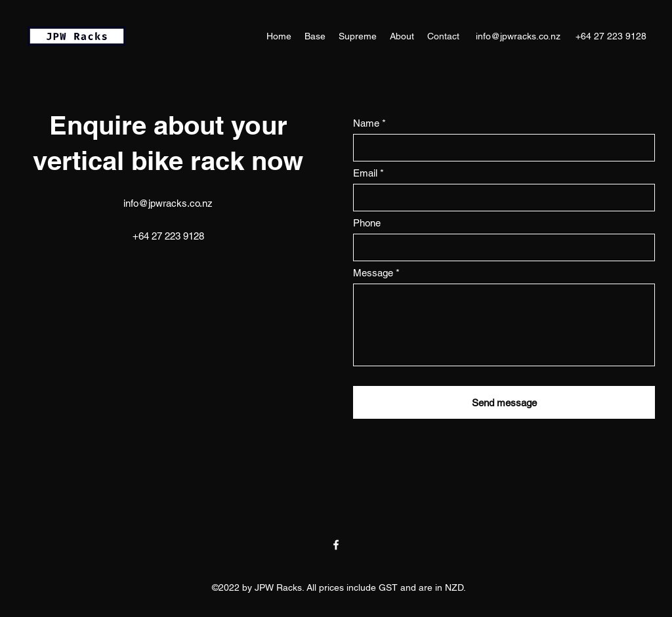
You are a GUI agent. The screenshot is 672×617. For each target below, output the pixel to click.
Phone (367, 223)
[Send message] (504, 402)
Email (365, 173)
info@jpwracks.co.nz (518, 36)
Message (373, 273)
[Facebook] (336, 545)
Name (366, 123)
